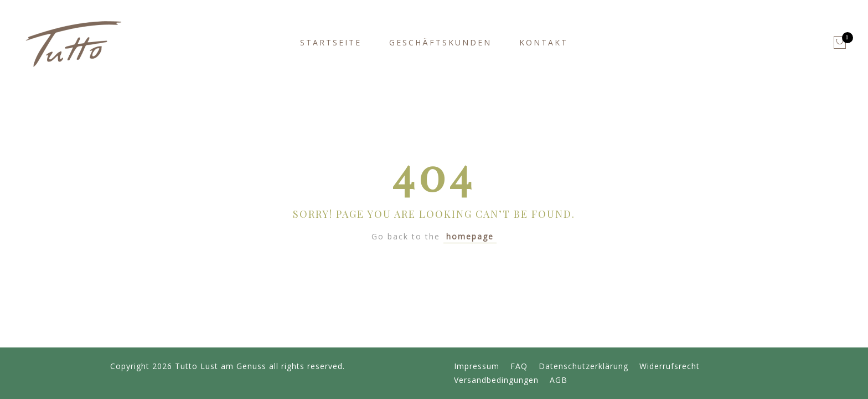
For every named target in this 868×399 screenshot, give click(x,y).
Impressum (477, 366)
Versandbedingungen (496, 380)
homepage (470, 236)
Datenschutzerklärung (583, 366)
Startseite (331, 42)
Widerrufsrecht (670, 366)
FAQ (519, 366)
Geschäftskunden (440, 42)
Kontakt (544, 42)
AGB (559, 380)
